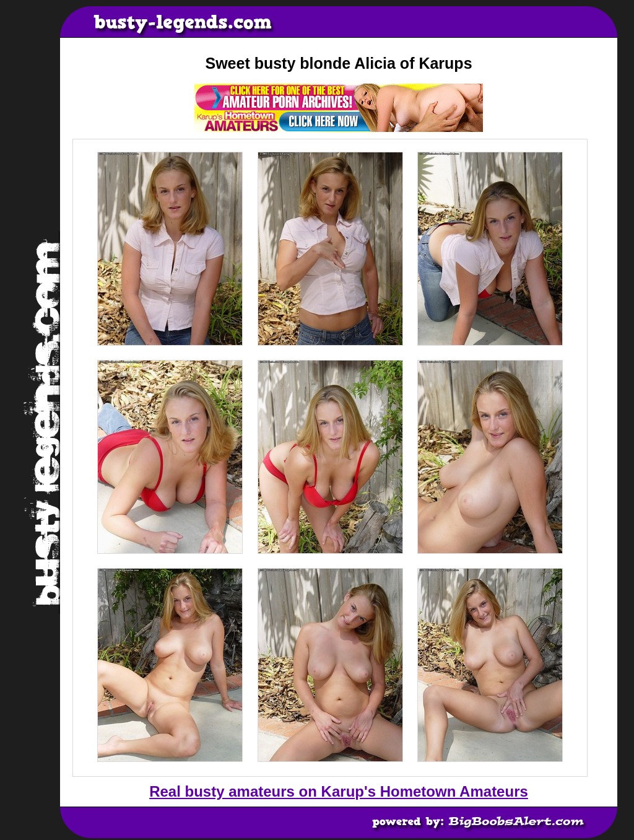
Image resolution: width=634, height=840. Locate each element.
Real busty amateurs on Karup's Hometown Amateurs (339, 791)
